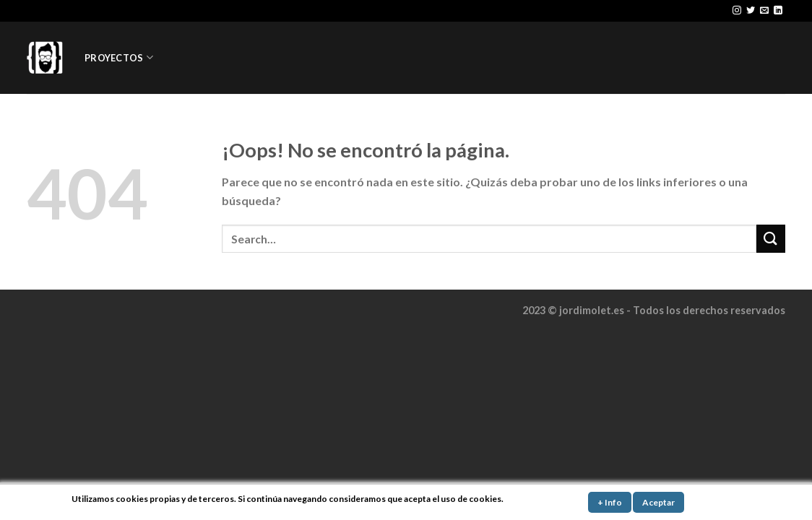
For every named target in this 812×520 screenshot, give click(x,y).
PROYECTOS (119, 57)
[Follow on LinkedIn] (778, 11)
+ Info (610, 502)
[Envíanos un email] (764, 11)
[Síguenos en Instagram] (737, 11)
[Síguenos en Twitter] (751, 11)
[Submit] (771, 239)
